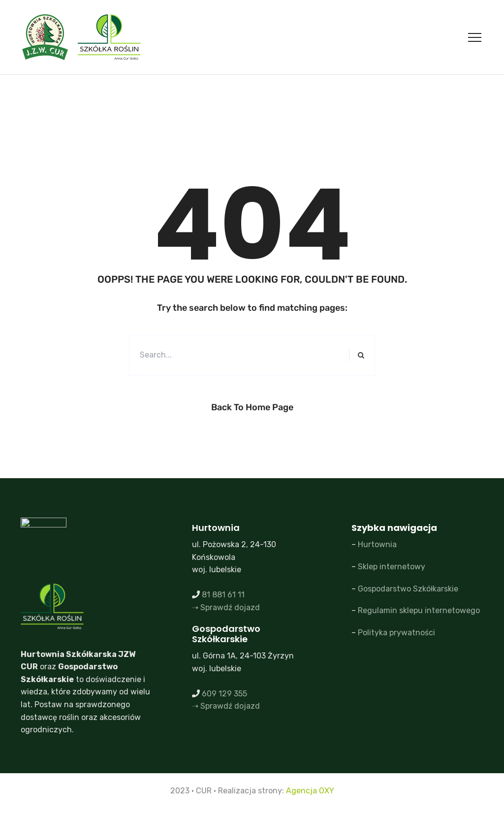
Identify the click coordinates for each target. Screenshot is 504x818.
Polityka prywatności (396, 633)
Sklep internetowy (392, 567)
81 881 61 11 (223, 595)
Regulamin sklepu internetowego (419, 610)
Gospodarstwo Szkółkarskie (408, 589)
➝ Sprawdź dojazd (226, 607)
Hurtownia (377, 544)
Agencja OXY (310, 791)
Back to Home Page (252, 407)
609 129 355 (224, 694)
